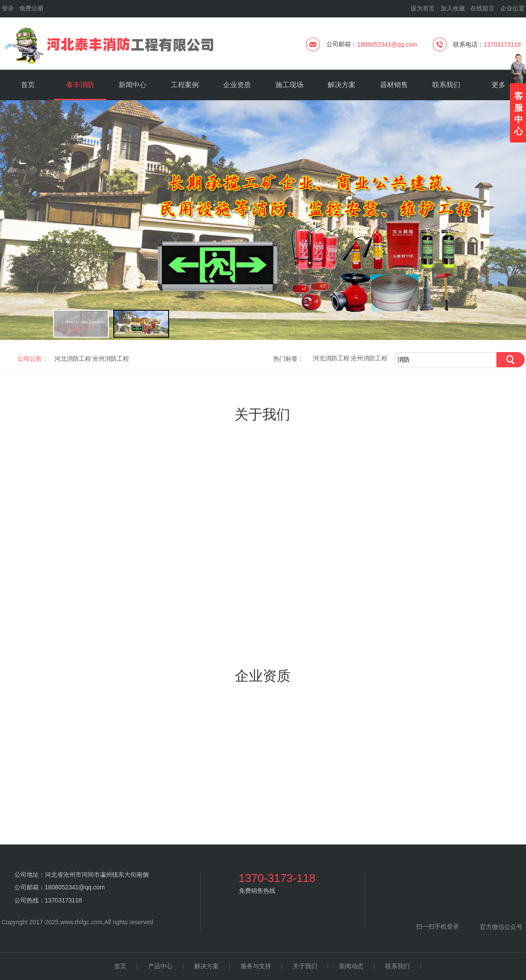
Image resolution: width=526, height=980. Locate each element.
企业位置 (512, 8)
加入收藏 (453, 8)
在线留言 (482, 8)
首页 (120, 966)
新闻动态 (351, 966)
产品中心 (160, 966)
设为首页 (423, 8)
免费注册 (31, 8)
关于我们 (305, 966)
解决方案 (207, 966)
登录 (8, 8)
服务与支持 (256, 966)
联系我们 (397, 966)
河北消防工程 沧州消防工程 (350, 358)
